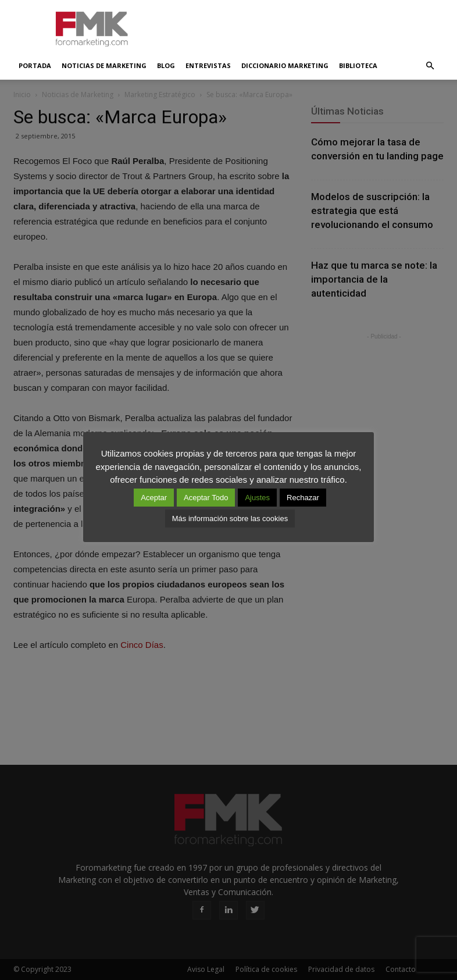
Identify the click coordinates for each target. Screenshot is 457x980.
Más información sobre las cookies (230, 518)
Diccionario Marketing (285, 65)
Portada (35, 65)
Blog (166, 65)
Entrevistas (208, 65)
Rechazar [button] (303, 498)
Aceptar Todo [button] (206, 498)
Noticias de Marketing (104, 65)
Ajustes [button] (257, 498)
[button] (430, 66)
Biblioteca (358, 65)
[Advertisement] (307, 26)
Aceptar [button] (154, 498)
